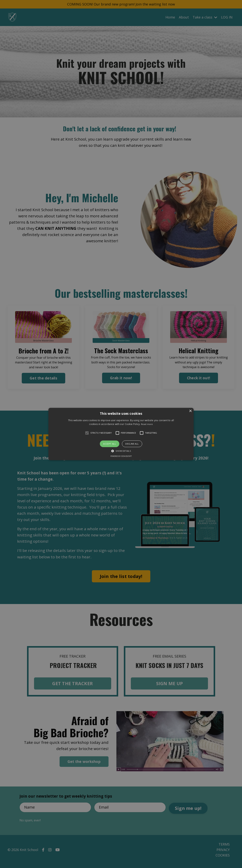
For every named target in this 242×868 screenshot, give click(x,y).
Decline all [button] (132, 444)
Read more (147, 424)
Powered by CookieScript (121, 456)
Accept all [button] (110, 444)
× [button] (190, 411)
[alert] (121, 434)
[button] (121, 434)
